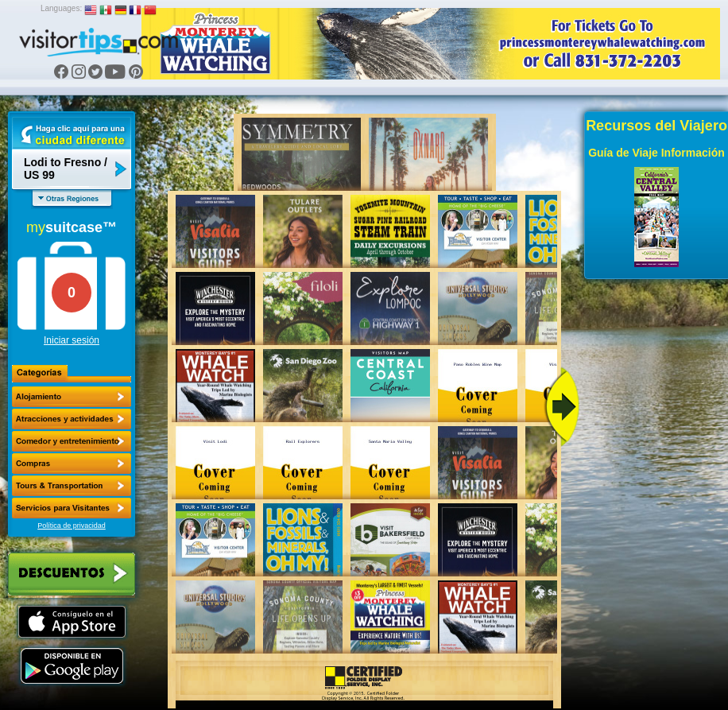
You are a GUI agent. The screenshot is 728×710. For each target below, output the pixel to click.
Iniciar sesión (72, 340)
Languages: (61, 8)
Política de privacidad (72, 526)
